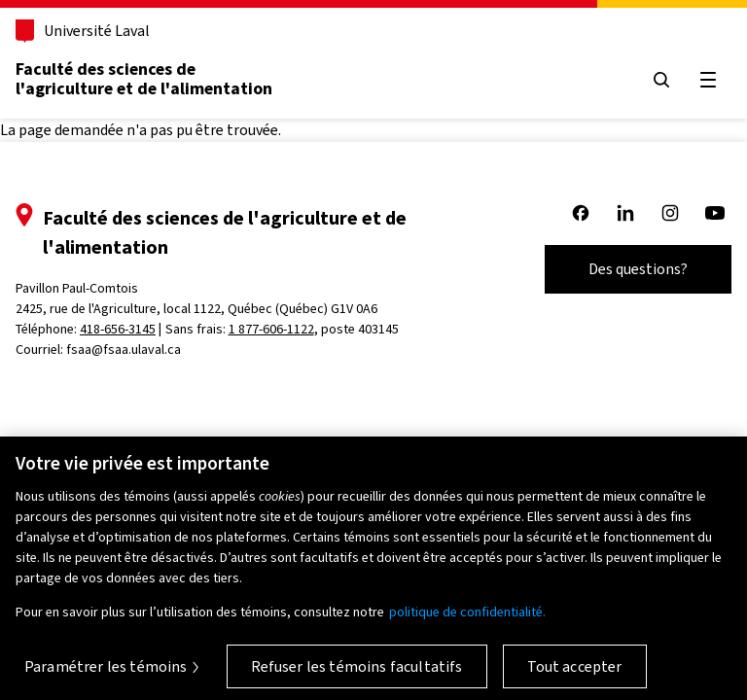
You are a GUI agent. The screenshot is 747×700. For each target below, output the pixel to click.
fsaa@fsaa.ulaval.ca (124, 350)
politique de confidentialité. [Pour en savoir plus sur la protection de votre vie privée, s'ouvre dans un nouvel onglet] (467, 619)
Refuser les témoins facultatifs (357, 673)
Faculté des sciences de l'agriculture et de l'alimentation (144, 79)
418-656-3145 (118, 329)
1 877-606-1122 (271, 329)
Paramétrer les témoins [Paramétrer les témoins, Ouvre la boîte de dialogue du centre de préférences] (106, 673)
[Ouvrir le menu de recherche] (661, 80)
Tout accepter (575, 673)
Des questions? (638, 269)
